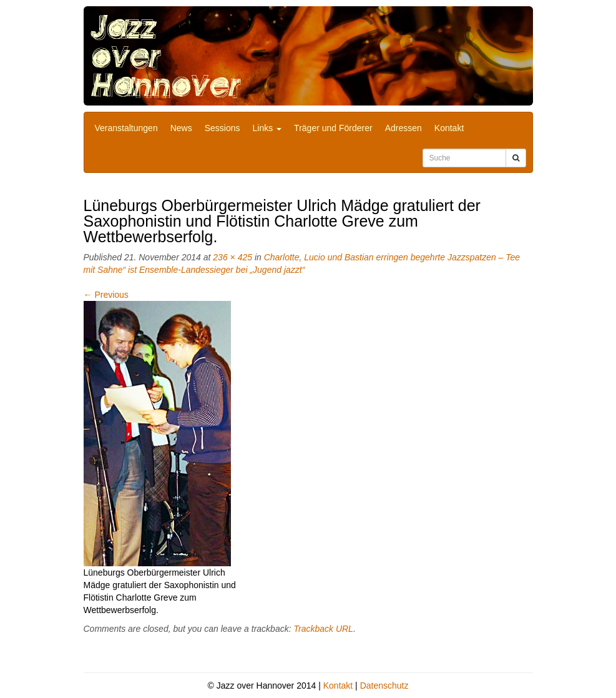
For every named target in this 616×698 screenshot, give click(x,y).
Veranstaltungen (126, 128)
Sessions (222, 128)
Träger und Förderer (333, 128)
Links (267, 128)
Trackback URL (323, 629)
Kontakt (449, 128)
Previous (106, 295)
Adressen (403, 128)
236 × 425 (232, 257)
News (181, 128)
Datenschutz (384, 686)
